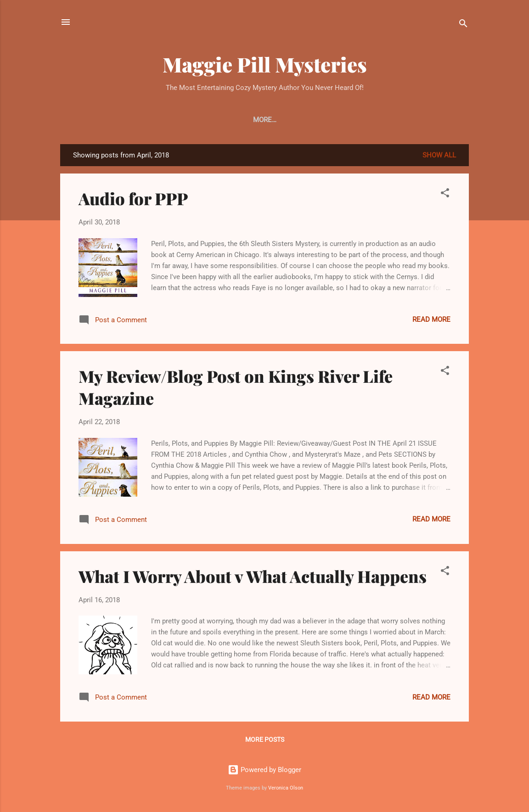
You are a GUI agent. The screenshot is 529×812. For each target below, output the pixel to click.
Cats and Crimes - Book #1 (198, 120)
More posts (265, 739)
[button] (445, 194)
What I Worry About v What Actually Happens (253, 576)
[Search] (463, 25)
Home (125, 120)
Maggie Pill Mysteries (265, 64)
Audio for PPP (133, 198)
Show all (439, 155)
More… (402, 120)
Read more (431, 319)
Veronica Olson (286, 788)
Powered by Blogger (264, 770)
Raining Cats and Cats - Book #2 (317, 120)
